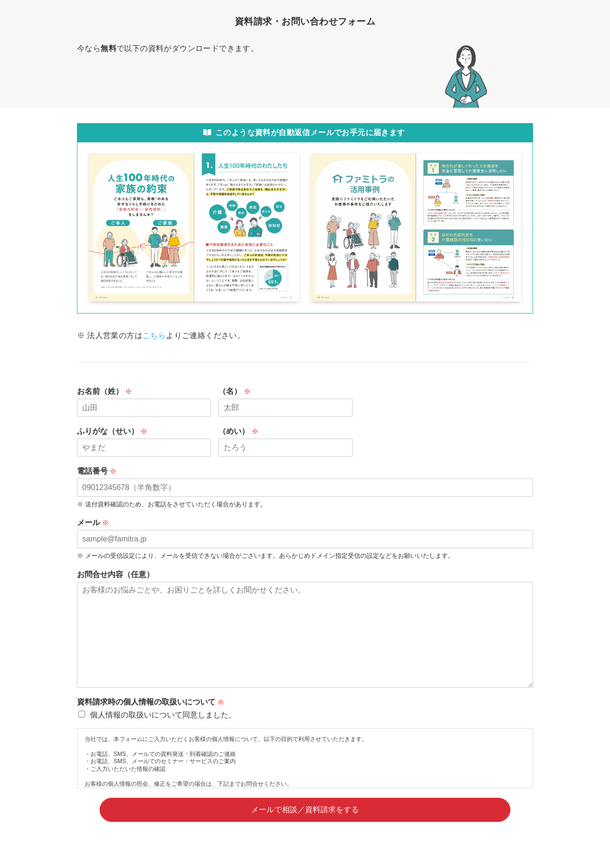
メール (97, 522)
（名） (239, 391)
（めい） (242, 431)
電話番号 (101, 471)
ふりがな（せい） (116, 431)
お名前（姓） (109, 391)
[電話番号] (305, 488)
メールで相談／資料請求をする (305, 810)
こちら (154, 335)
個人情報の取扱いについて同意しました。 (163, 715)
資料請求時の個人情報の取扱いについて (155, 702)
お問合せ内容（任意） (115, 574)
